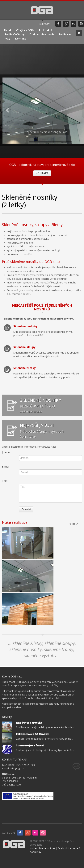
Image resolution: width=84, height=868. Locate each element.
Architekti (45, 30)
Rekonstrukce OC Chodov (32, 734)
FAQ (7, 39)
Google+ (66, 24)
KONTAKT (42, 173)
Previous (8, 110)
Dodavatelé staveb (42, 34)
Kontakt (21, 39)
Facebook (58, 24)
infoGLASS (81, 24)
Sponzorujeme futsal (30, 745)
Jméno (6, 452)
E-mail (6, 466)
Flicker (73, 24)
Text (5, 481)
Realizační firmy (15, 34)
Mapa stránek (47, 848)
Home (33, 848)
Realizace (65, 34)
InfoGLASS (43, 833)
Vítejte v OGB (25, 30)
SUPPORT (45, 24)
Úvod (8, 30)
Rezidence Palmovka (29, 722)
